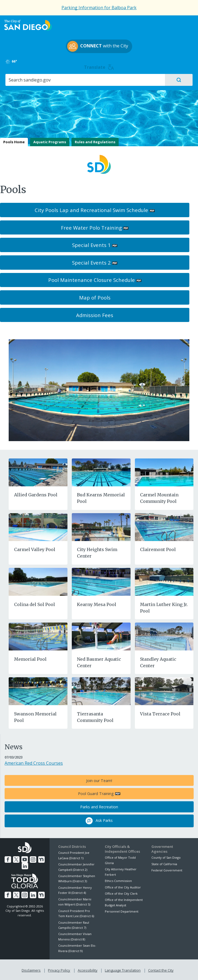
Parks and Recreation (99, 807)
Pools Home (14, 142)
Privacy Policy (60, 969)
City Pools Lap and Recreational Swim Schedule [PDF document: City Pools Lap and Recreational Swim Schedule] (91, 210)
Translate (99, 67)
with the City (98, 46)
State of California (164, 864)
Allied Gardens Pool (36, 495)
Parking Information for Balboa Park (99, 8)
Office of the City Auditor (123, 887)
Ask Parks (99, 821)
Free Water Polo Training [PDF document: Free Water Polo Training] (91, 228)
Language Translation (122, 969)
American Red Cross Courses (34, 763)
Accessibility (88, 969)
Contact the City (160, 969)
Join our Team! (99, 781)
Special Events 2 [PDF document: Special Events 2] (91, 263)
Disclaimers (32, 969)
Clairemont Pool (158, 549)
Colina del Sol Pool (35, 604)
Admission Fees (95, 315)
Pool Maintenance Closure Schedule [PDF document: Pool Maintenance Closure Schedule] (92, 280)
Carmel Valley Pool (35, 549)
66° (14, 61)
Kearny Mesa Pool (97, 604)
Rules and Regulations (95, 142)
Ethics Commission (118, 881)
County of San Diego (166, 857)
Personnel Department (122, 911)
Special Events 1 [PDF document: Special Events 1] (91, 245)
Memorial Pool (30, 659)
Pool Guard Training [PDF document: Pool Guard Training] (96, 794)
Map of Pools (95, 297)
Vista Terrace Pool (160, 714)
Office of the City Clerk (121, 893)
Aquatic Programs (50, 142)
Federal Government (167, 870)
